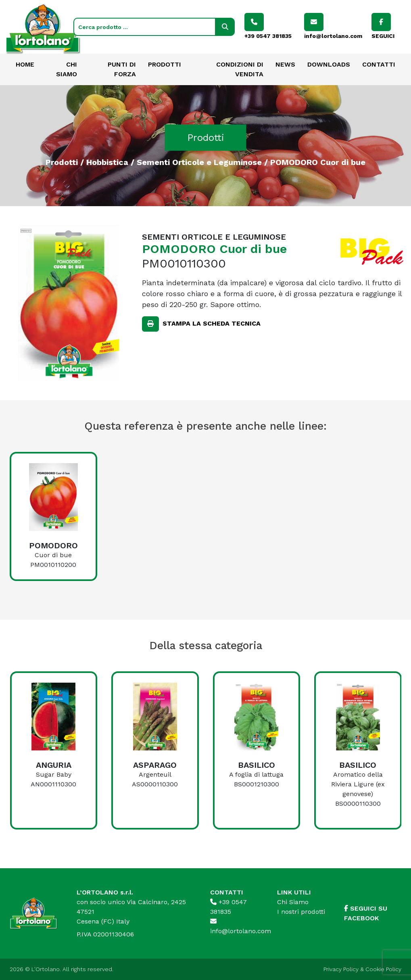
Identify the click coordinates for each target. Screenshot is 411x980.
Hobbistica (107, 162)
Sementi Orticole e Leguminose (199, 162)
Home (25, 64)
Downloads (329, 64)
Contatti (379, 64)
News (285, 64)
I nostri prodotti (301, 912)
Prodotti (165, 64)
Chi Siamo (293, 902)
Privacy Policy (341, 969)
